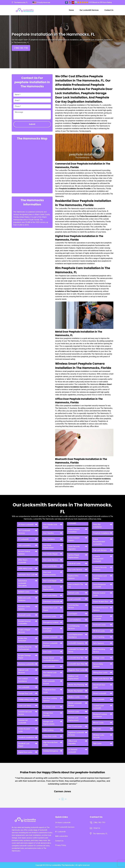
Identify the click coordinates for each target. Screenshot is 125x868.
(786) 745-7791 (21, 48)
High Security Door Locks (50, 744)
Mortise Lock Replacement (73, 719)
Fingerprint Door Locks (50, 691)
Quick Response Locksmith (99, 586)
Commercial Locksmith (23, 722)
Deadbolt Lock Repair (24, 745)
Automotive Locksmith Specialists (23, 583)
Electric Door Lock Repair (50, 609)
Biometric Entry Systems (24, 608)
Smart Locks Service (101, 679)
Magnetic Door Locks (76, 670)
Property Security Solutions (100, 569)
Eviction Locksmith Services (50, 644)
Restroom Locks (99, 625)
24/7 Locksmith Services (24, 532)
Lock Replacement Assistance (75, 636)
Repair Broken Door (101, 602)
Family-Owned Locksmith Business (51, 659)
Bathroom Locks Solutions (25, 599)
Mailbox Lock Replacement (73, 677)
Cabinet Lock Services (23, 671)
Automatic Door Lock (26, 575)
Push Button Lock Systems (100, 577)
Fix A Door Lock (49, 707)
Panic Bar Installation (97, 526)
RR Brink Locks (99, 631)
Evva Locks (47, 652)
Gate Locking (48, 730)
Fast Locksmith (49, 666)
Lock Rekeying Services (74, 627)
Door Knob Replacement (48, 547)
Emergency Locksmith (48, 630)
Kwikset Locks (74, 593)
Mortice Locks (74, 712)
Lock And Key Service (73, 606)
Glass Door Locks (50, 736)
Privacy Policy (61, 845)
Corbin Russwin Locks (24, 730)
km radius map (32, 166)
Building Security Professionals (25, 648)
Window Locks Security (99, 736)
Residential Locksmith (98, 617)
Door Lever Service (50, 560)
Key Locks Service (75, 570)
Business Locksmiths (26, 664)
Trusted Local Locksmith (98, 707)
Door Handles (48, 533)
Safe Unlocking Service (99, 651)
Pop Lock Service (100, 550)
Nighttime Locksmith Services (76, 734)
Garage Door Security (48, 714)
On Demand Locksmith (73, 751)
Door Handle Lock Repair (50, 526)
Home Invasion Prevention (74, 531)
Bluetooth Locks (24, 615)
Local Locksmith (75, 599)
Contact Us (109, 10)
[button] (59, 799)
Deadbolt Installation (26, 737)
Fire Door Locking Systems (50, 700)
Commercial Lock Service (25, 713)
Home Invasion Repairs (74, 539)
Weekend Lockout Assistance (100, 715)
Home (71, 10)
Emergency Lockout (51, 622)
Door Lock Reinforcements (50, 573)
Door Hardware (49, 539)
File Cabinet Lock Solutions (50, 674)
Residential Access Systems (101, 609)
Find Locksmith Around (49, 682)
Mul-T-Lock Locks (75, 726)
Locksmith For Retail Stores (76, 651)
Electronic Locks (50, 616)
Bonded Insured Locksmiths (24, 622)
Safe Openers (99, 643)
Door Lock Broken (50, 566)
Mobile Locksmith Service (75, 704)
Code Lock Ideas (25, 706)
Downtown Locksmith (51, 602)
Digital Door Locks (25, 752)
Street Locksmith (100, 693)
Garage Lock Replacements (49, 723)
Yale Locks (97, 744)
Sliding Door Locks (100, 673)
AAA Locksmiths (24, 545)
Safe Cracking (99, 637)
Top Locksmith (99, 699)
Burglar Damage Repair (25, 657)
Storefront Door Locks (99, 686)
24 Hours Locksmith (26, 525)
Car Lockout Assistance (23, 680)
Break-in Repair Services (24, 631)
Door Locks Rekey (50, 596)
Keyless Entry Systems (73, 577)
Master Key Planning (76, 685)
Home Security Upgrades (74, 548)
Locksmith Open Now (76, 664)
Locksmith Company (76, 643)
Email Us (97, 828)
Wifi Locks (97, 729)
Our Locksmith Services (89, 10)
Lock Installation (75, 620)
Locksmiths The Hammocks (63, 865)
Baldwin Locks (24, 592)
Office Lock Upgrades (73, 742)
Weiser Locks (98, 723)
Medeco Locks (74, 697)
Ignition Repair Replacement (74, 556)
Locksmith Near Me (76, 658)
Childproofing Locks (26, 699)
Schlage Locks (99, 658)
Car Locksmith (24, 687)
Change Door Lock (25, 693)
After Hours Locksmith (23, 561)
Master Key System (75, 691)
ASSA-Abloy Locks (25, 569)
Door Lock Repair (50, 581)
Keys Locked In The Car (76, 586)
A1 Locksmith (23, 539)
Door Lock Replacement (48, 588)
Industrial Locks (74, 564)
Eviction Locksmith (50, 637)
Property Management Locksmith (98, 559)
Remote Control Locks (99, 594)
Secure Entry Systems (98, 665)
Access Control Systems (24, 553)
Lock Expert (73, 614)
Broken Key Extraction (23, 640)
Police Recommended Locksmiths (99, 542)
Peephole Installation (101, 533)
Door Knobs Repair (50, 554)
